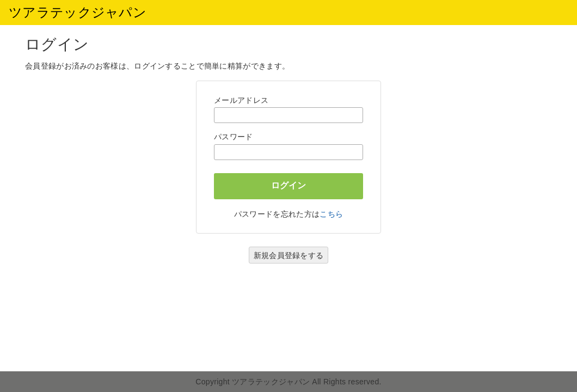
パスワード (234, 137)
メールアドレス (241, 100)
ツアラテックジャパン (78, 12)
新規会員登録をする (289, 255)
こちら (331, 214)
